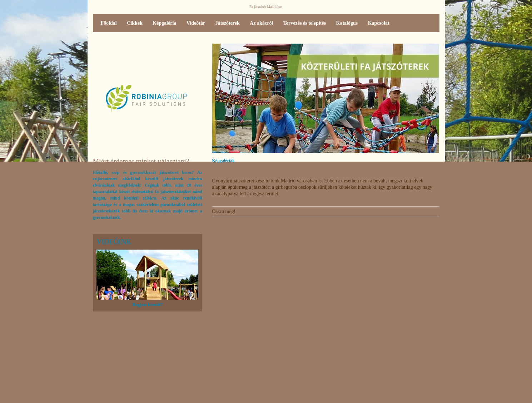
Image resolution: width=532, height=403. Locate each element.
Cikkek (135, 23)
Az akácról (261, 23)
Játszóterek (228, 23)
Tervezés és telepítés (305, 23)
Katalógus (347, 23)
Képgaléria (164, 23)
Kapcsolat (379, 23)
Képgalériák (223, 161)
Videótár (196, 23)
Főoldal (109, 23)
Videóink (114, 242)
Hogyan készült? (147, 305)
